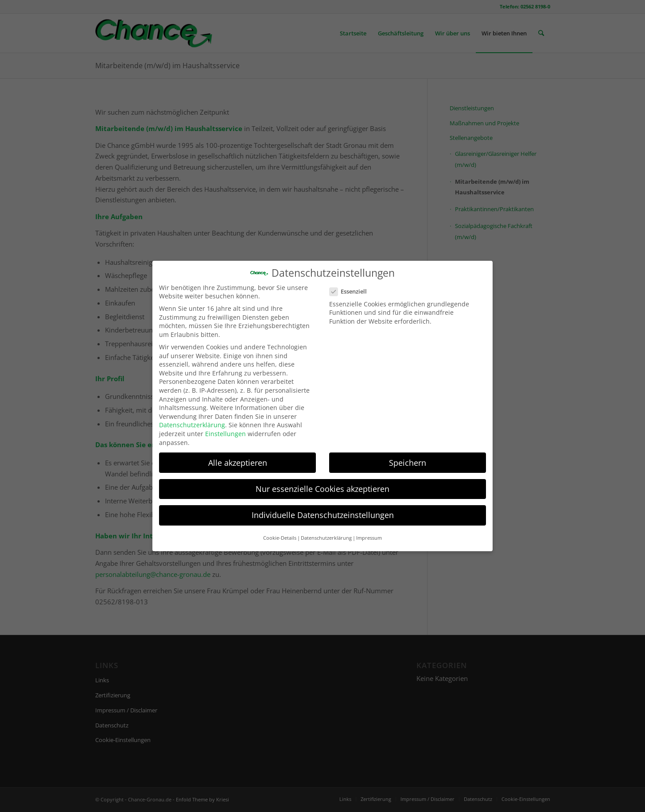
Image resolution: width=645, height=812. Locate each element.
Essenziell (352, 287)
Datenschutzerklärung (192, 420)
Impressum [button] (369, 533)
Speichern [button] (408, 458)
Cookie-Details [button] (280, 533)
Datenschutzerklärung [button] (326, 533)
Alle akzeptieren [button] (238, 458)
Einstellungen (225, 429)
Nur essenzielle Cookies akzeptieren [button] (322, 484)
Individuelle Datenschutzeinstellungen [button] (323, 510)
